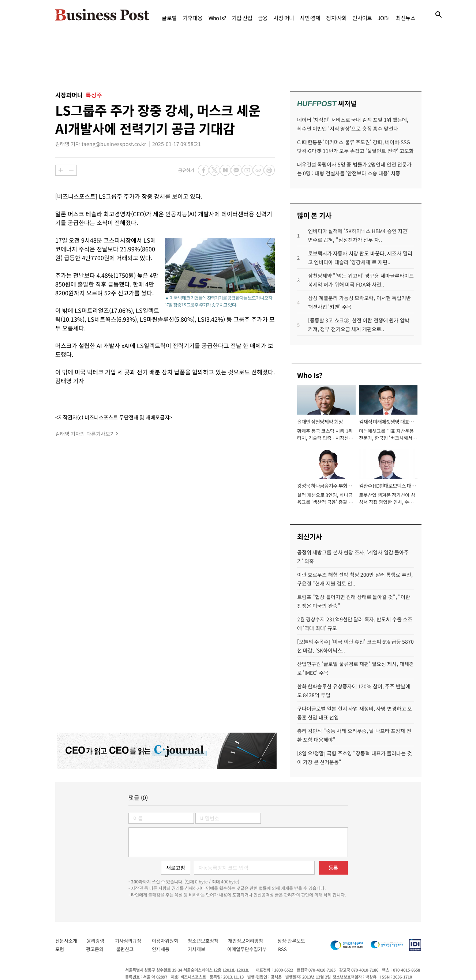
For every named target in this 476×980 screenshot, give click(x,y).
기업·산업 (242, 18)
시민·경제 (310, 18)
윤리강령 (101, 941)
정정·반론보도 (291, 941)
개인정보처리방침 (253, 941)
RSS (282, 949)
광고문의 (97, 949)
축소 (71, 170)
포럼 (67, 949)
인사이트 (362, 18)
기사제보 (204, 949)
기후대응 (193, 18)
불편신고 (130, 949)
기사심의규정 (133, 941)
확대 (61, 170)
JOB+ (384, 18)
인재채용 (166, 949)
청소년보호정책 (208, 941)
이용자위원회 (170, 941)
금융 (263, 18)
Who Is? (217, 18)
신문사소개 (71, 941)
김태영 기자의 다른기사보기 (85, 434)
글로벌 (169, 18)
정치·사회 (336, 18)
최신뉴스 (406, 18)
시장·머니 (284, 18)
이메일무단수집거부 (249, 949)
